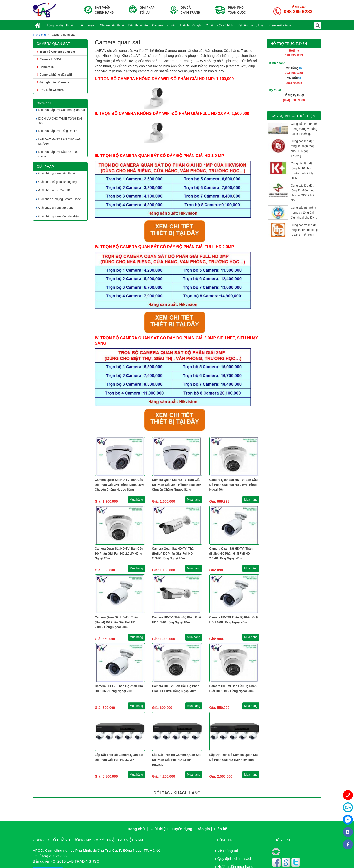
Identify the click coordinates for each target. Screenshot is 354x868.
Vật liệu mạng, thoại (251, 25)
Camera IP (47, 67)
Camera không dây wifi (56, 75)
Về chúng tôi (228, 851)
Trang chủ (39, 35)
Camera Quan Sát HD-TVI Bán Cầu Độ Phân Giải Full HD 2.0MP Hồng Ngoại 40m (234, 485)
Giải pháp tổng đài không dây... (59, 183)
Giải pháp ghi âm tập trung (56, 209)
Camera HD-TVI (50, 59)
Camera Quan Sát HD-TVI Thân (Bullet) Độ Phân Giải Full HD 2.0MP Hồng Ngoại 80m (174, 554)
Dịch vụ (44, 103)
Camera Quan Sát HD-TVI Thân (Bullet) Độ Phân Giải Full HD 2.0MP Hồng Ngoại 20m (117, 622)
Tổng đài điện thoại (60, 25)
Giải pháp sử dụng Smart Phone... (61, 200)
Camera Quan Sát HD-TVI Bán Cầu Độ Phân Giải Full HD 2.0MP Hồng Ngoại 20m (119, 554)
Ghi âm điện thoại (112, 25)
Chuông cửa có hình (219, 25)
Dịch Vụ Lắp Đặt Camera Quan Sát (62, 111)
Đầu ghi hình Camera (55, 82)
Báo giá (203, 829)
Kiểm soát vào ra (280, 25)
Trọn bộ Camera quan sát (57, 52)
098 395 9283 (298, 11)
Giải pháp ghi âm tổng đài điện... (60, 218)
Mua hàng (136, 500)
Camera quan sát (164, 25)
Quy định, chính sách (235, 859)
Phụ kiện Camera (52, 90)
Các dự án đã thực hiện (293, 116)
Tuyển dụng (182, 829)
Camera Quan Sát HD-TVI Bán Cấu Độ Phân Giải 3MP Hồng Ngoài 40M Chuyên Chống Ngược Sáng (120, 485)
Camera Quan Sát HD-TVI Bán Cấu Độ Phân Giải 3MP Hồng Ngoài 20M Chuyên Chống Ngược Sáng (177, 485)
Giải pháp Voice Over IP (54, 192)
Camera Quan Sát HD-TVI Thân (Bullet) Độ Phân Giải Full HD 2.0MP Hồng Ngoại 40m (231, 554)
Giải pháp (45, 167)
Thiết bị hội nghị (190, 25)
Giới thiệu (159, 829)
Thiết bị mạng (86, 25)
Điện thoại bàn (138, 25)
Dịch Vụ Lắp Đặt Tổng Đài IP (58, 132)
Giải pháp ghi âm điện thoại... (58, 174)
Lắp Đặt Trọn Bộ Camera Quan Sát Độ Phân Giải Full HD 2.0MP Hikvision (176, 760)
